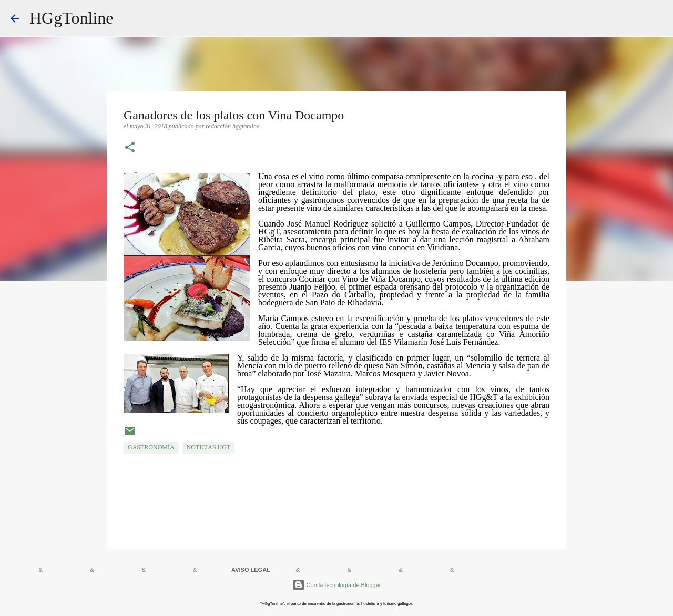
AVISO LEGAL (251, 570)
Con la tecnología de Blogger (337, 585)
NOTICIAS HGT (209, 447)
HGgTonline (72, 18)
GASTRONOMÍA (151, 447)
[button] (130, 148)
